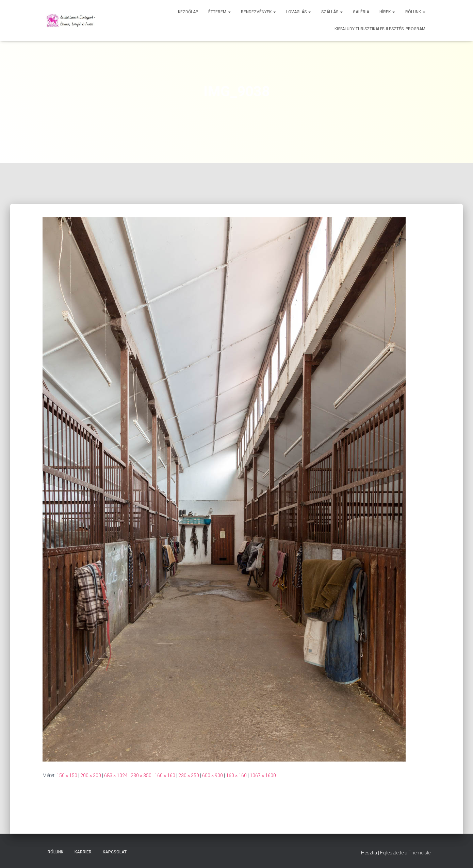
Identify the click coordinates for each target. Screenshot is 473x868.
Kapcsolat (115, 852)
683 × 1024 (116, 775)
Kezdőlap (188, 12)
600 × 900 (213, 775)
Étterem (219, 12)
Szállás (332, 12)
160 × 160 (165, 775)
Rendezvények (258, 12)
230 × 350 (141, 775)
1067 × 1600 (263, 775)
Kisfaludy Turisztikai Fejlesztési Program (380, 29)
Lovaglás (299, 12)
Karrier (83, 852)
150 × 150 (67, 775)
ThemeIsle (419, 853)
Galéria (361, 12)
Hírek (387, 12)
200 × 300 (91, 775)
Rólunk (415, 12)
